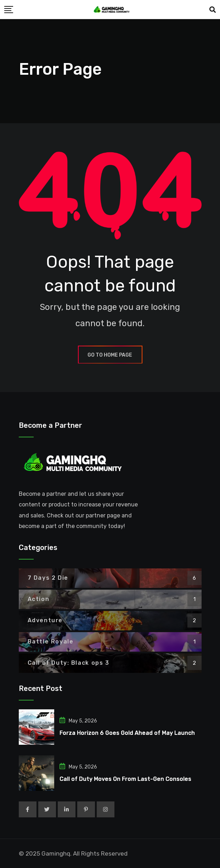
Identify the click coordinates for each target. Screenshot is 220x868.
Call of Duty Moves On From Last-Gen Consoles (125, 779)
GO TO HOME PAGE (110, 355)
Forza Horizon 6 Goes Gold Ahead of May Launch (127, 733)
